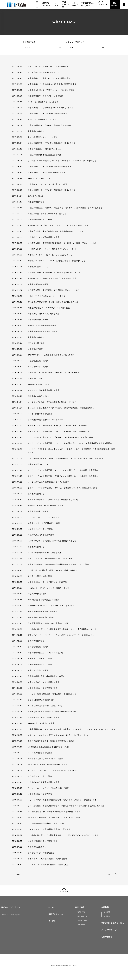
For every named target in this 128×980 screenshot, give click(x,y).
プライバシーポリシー (10, 915)
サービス (57, 4)
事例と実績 (65, 4)
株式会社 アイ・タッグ (11, 907)
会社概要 (107, 916)
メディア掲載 (82, 921)
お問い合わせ (114, 4)
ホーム (37, 4)
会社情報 (75, 4)
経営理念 (107, 912)
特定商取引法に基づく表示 (87, 4)
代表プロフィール (46, 4)
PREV (18, 875)
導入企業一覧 (82, 916)
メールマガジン (101, 4)
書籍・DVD (82, 925)
